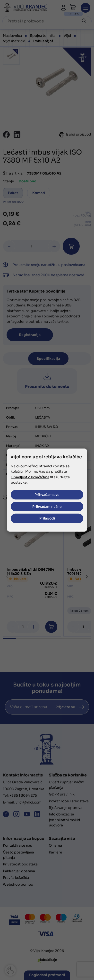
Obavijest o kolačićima (30, 477)
